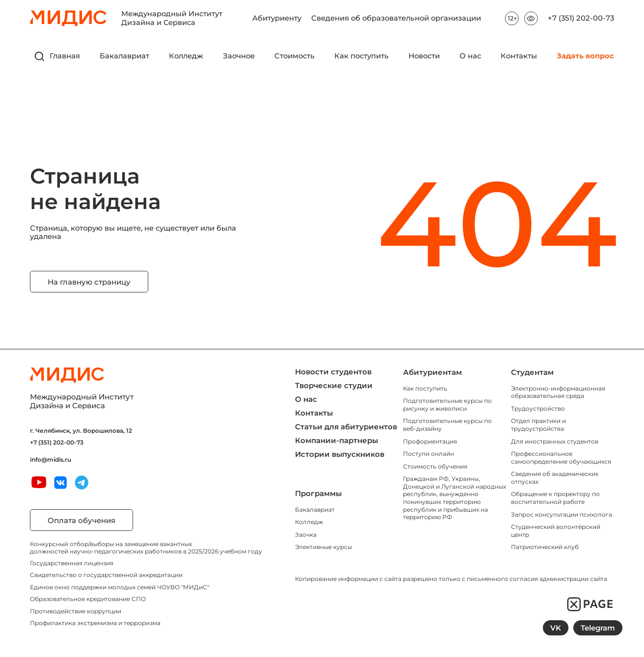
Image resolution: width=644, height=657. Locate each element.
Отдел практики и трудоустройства (538, 425)
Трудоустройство (538, 408)
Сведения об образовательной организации (396, 15)
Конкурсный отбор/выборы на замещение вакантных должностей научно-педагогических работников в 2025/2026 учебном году (146, 547)
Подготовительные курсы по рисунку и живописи (447, 405)
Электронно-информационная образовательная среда (558, 392)
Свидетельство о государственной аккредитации (106, 575)
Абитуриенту (277, 15)
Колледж (186, 56)
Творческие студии (334, 385)
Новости (424, 56)
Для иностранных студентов (555, 441)
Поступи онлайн (429, 454)
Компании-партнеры (336, 440)
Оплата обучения (81, 520)
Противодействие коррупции (76, 611)
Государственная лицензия (72, 563)
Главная (65, 56)
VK (556, 628)
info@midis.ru (51, 460)
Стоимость (295, 56)
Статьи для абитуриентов (346, 427)
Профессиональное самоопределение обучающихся (561, 458)
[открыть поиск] (40, 56)
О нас (470, 56)
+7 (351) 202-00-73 (581, 18)
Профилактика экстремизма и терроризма (95, 623)
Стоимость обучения (435, 466)
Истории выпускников (340, 454)
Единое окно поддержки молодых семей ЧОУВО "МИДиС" (120, 587)
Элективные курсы (323, 547)
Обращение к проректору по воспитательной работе (555, 498)
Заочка (306, 535)
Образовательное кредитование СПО (88, 599)
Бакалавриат (124, 56)
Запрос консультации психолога (562, 514)
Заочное (239, 56)
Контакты (519, 56)
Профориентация (430, 441)
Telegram (598, 628)
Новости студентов (333, 372)
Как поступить (362, 56)
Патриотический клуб (545, 547)
